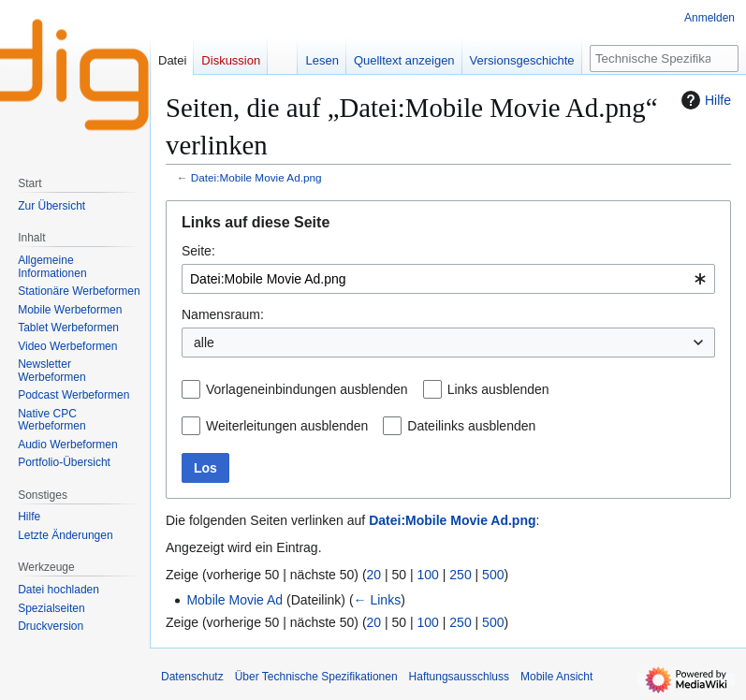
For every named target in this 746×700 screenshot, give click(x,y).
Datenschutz (192, 677)
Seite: (198, 251)
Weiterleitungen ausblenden (287, 426)
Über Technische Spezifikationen (316, 677)
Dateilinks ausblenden (471, 426)
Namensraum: (223, 314)
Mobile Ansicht (556, 677)
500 (493, 575)
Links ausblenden (498, 389)
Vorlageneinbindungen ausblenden (307, 389)
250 (460, 575)
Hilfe (704, 100)
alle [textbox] (204, 343)
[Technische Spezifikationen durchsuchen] (664, 58)
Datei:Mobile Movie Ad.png (256, 177)
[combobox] (448, 279)
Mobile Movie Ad (234, 600)
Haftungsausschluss (459, 677)
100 (428, 575)
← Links (378, 600)
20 (374, 575)
